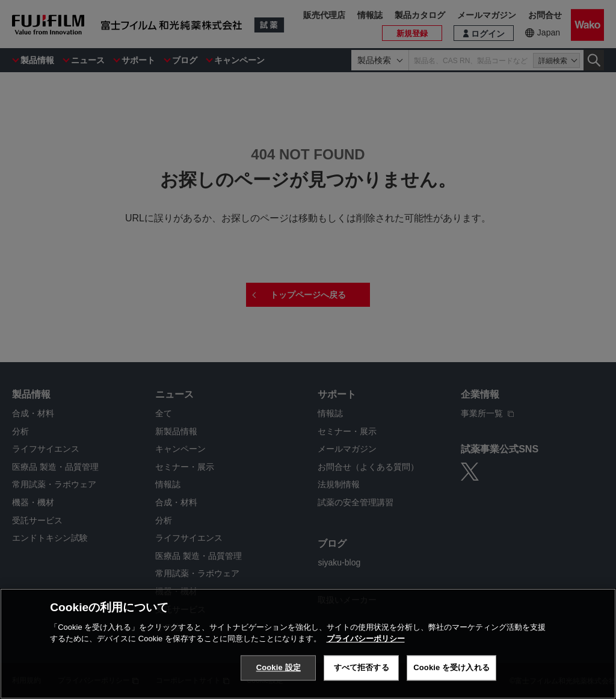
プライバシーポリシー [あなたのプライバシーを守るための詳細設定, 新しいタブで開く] (366, 640)
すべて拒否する (362, 669)
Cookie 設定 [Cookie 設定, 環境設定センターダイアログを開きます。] (279, 669)
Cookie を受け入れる (451, 669)
